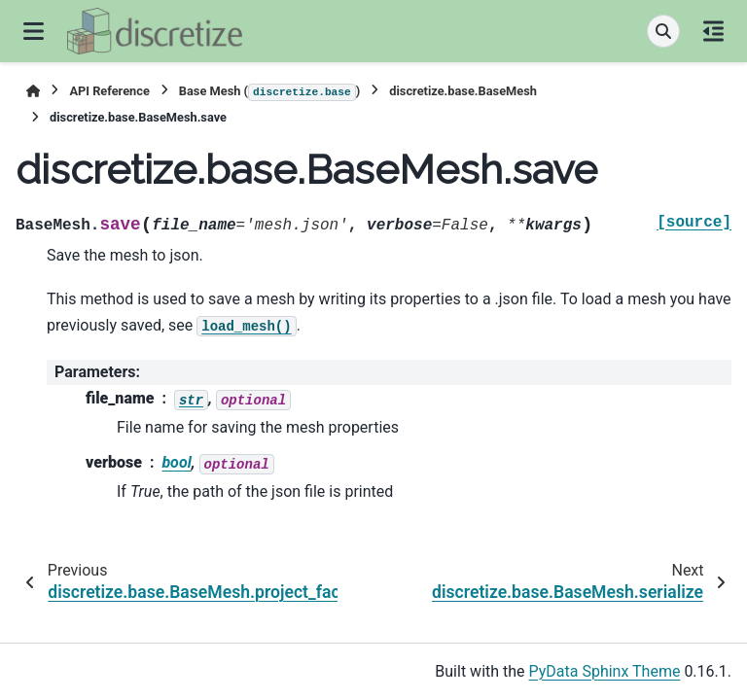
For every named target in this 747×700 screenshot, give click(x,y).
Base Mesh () (269, 92)
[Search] (663, 31)
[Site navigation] (34, 31)
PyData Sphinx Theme (605, 671)
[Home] (33, 91)
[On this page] (713, 31)
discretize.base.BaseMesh (463, 91)
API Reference (109, 91)
